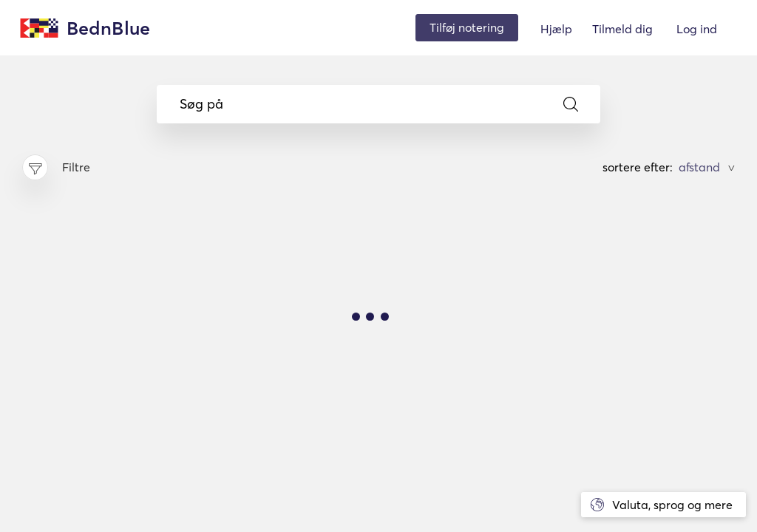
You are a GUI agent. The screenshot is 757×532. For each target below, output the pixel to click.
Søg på (379, 104)
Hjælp (556, 29)
